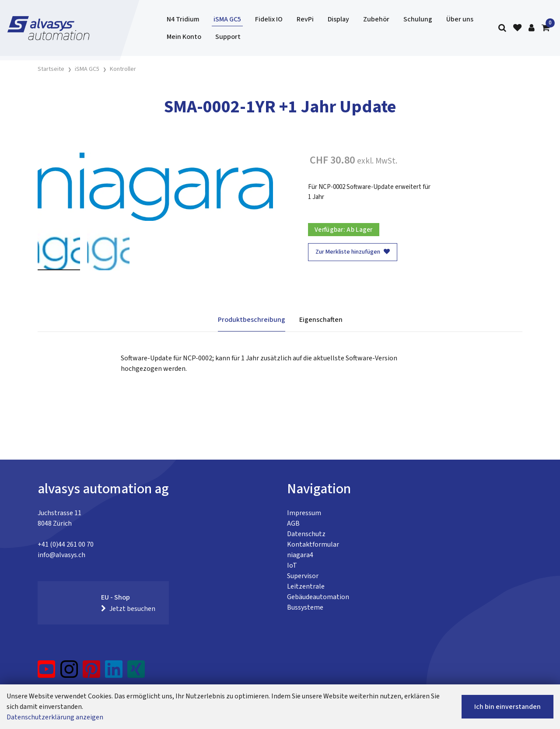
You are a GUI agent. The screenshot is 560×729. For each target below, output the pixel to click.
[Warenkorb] (546, 28)
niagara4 (300, 555)
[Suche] (502, 28)
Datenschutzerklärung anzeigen (55, 717)
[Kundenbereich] (532, 28)
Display (338, 19)
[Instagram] (69, 673)
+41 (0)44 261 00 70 (66, 544)
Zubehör (376, 19)
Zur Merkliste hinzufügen (353, 252)
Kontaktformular (313, 544)
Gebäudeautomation (318, 597)
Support (228, 37)
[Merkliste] (517, 28)
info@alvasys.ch (61, 555)
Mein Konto (184, 37)
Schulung (418, 19)
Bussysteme (305, 607)
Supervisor (303, 576)
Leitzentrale (306, 586)
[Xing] (136, 673)
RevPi (305, 19)
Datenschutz (306, 534)
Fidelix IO (269, 19)
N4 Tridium (183, 19)
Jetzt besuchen (128, 609)
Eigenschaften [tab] (321, 320)
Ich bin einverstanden (507, 707)
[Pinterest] (92, 673)
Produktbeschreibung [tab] (252, 320)
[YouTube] (47, 673)
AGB (293, 523)
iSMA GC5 (227, 19)
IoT (292, 565)
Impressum (304, 513)
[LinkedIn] (114, 673)
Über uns (460, 19)
